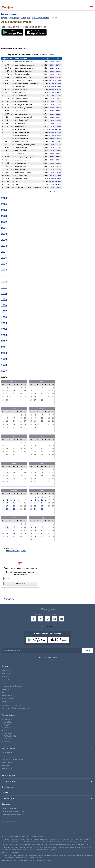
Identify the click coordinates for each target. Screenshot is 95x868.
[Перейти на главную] (7, 7)
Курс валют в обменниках (11, 756)
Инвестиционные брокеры (12, 686)
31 (42, 509)
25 (10, 509)
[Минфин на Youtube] (62, 619)
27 (18, 509)
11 (10, 503)
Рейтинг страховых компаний (13, 815)
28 (31, 509)
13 (18, 503)
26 (14, 509)
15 (35, 503)
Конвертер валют (8, 699)
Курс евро (6, 677)
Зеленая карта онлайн (10, 808)
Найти (88, 650)
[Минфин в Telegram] (40, 619)
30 (3, 512)
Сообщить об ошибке (47, 658)
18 (10, 506)
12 (14, 503)
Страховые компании (10, 821)
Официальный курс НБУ (16, 551)
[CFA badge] (8, 830)
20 (18, 506)
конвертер (51, 191)
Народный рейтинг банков (12, 705)
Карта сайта (9, 599)
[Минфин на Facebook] (33, 619)
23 (3, 509)
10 (7, 503)
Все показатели (11, 14)
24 (7, 509)
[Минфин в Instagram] (55, 619)
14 (31, 503)
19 (14, 506)
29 (35, 509)
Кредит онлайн (7, 702)
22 (35, 506)
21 (31, 506)
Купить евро (6, 765)
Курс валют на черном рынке (13, 759)
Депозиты (6, 692)
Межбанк (5, 689)
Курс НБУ (5, 680)
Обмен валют (7, 753)
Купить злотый (7, 768)
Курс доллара (7, 674)
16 (3, 506)
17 (7, 506)
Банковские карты (9, 683)
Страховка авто (8, 818)
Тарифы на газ (7, 695)
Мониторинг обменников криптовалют (16, 708)
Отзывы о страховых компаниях (14, 812)
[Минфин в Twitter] (48, 619)
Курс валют (6, 670)
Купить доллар (7, 762)
